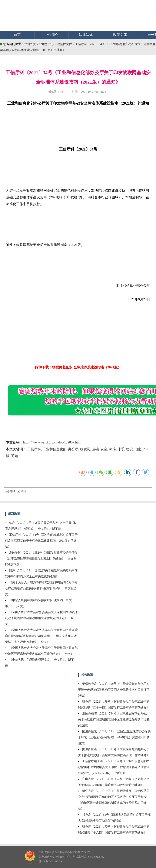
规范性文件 (65, 44)
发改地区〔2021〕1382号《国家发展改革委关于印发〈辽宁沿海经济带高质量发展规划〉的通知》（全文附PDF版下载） (41, 559)
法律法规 (86, 35)
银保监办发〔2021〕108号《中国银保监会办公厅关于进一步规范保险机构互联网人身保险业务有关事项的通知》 (114, 690)
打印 (10, 491)
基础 (95, 449)
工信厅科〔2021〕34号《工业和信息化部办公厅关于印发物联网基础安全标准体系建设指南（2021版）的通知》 (41, 541)
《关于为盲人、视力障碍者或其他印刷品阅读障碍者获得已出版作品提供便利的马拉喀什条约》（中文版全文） (41, 588)
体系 (121, 449)
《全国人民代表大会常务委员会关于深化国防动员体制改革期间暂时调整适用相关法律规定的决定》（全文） (41, 618)
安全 (104, 449)
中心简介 (52, 35)
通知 (14, 456)
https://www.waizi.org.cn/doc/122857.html (52, 442)
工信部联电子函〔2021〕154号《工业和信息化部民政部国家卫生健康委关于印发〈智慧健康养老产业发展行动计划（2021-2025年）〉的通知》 (114, 767)
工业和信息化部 (54, 449)
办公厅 (73, 449)
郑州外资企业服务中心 (39, 44)
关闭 (21, 491)
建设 (129, 449)
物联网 (85, 449)
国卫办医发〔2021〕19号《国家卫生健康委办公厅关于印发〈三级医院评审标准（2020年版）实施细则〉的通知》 (114, 737)
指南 (138, 449)
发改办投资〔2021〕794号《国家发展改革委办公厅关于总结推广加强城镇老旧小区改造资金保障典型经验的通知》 (114, 720)
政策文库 (120, 35)
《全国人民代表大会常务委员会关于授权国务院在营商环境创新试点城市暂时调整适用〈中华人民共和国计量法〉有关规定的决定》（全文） (41, 636)
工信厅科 (34, 449)
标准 (112, 449)
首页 (17, 35)
